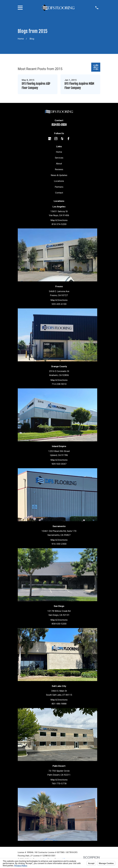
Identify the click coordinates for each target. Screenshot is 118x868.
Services (59, 158)
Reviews (59, 169)
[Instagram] (56, 139)
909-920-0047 (59, 464)
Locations (59, 181)
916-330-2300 (59, 544)
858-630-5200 (59, 624)
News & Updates (59, 175)
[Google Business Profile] (50, 139)
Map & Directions (59, 220)
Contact (59, 193)
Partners (59, 187)
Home (59, 152)
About (59, 164)
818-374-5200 (59, 224)
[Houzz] (62, 139)
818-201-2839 (59, 125)
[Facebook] (68, 139)
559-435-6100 (59, 304)
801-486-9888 (59, 704)
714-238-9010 (59, 384)
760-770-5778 (59, 784)
